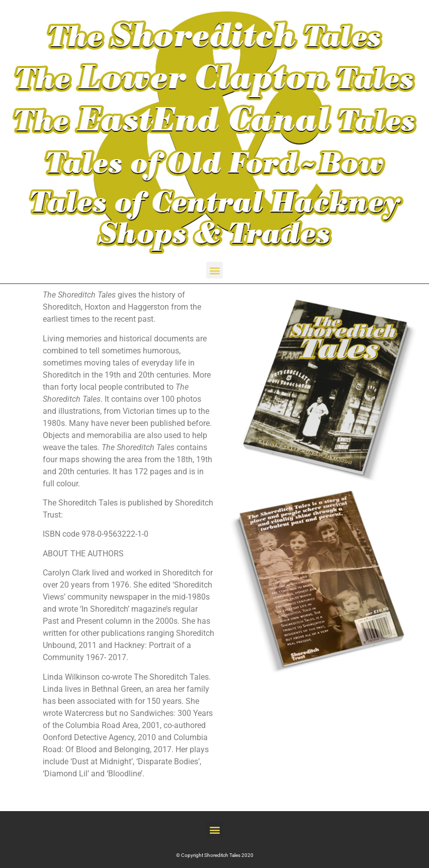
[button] (214, 270)
